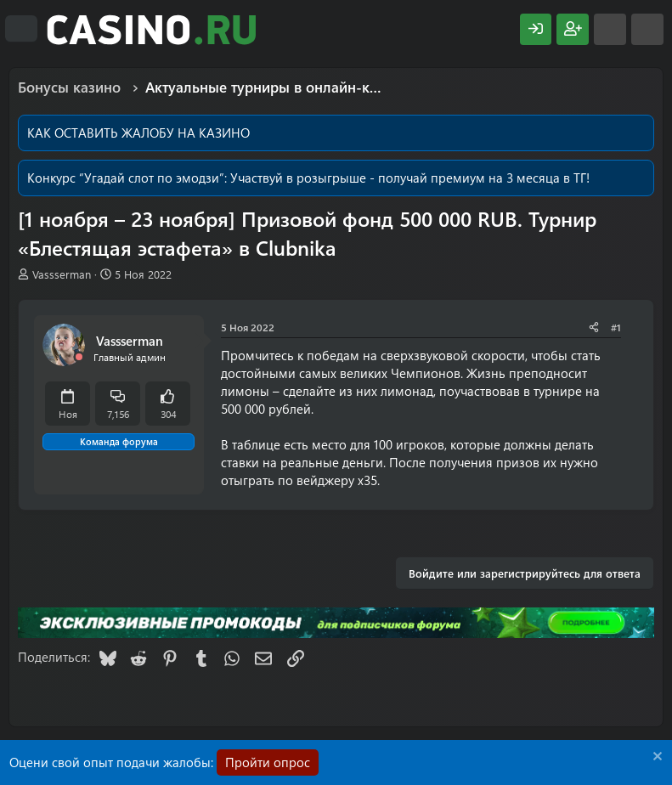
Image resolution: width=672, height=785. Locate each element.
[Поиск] (647, 29)
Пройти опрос (268, 762)
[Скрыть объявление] (655, 758)
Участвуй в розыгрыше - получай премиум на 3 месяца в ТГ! (410, 178)
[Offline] (79, 357)
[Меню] (21, 29)
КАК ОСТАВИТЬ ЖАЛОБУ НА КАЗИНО (138, 133)
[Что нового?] (610, 29)
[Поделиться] (594, 328)
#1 (616, 327)
